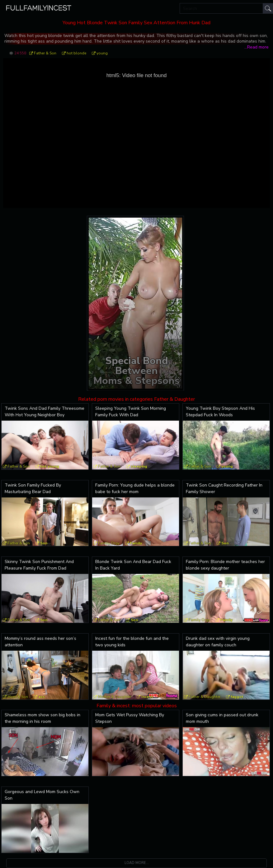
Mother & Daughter (115, 697)
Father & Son (45, 53)
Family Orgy (109, 543)
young (102, 53)
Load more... (137, 863)
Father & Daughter (205, 697)
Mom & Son (18, 697)
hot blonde (76, 53)
